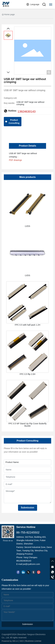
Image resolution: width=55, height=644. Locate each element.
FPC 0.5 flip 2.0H (27, 374)
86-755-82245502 (28, 532)
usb (15, 98)
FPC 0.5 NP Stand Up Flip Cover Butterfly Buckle (28, 425)
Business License (33, 641)
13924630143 (27, 112)
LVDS (28, 226)
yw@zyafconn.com (31, 564)
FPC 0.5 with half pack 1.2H (28, 325)
